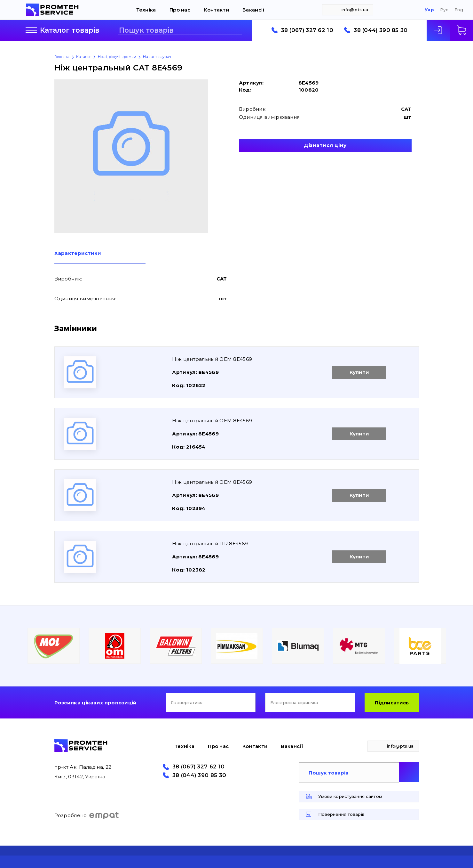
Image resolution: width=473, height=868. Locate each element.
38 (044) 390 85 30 (381, 30)
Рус (444, 10)
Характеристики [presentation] (78, 253)
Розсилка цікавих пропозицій (96, 703)
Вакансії (253, 10)
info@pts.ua (355, 10)
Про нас (180, 10)
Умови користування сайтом (350, 796)
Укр (429, 10)
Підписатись (392, 703)
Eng (459, 10)
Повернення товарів (341, 814)
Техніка (146, 10)
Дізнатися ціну (325, 145)
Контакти (216, 10)
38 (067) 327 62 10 (307, 30)
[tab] (100, 257)
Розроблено (87, 815)
